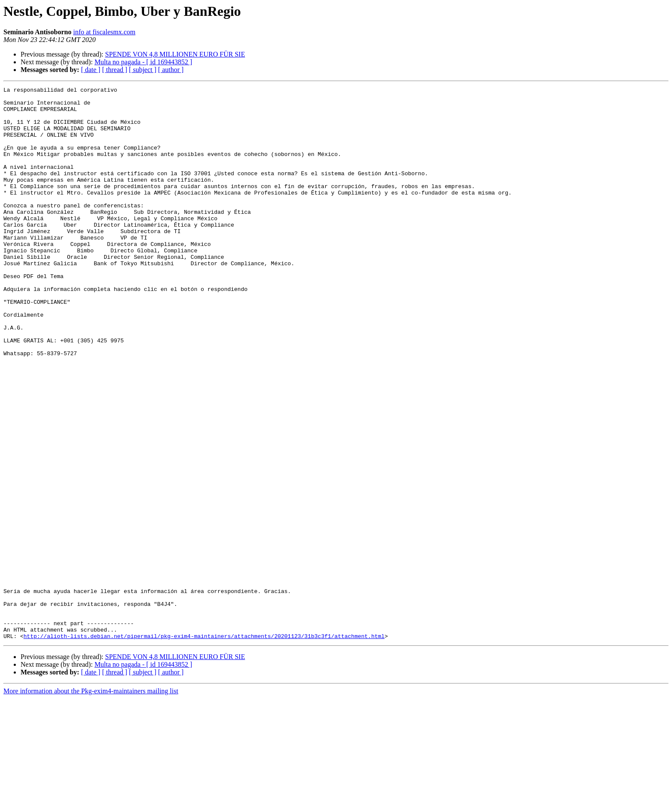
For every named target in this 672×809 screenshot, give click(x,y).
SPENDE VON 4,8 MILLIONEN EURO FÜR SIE (175, 54)
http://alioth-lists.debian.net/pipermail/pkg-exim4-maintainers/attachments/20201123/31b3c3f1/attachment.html (204, 746)
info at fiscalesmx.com (104, 32)
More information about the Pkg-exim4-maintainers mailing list (91, 802)
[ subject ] (143, 70)
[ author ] (171, 70)
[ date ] (91, 70)
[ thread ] (115, 70)
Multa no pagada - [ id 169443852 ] (143, 62)
